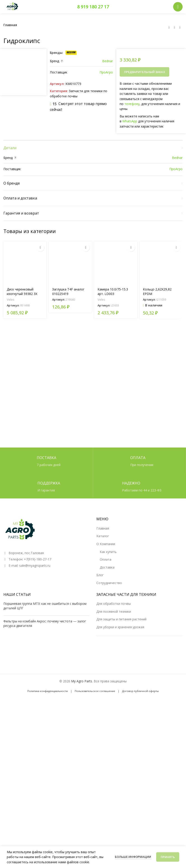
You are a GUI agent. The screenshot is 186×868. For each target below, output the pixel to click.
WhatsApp (130, 121)
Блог (100, 728)
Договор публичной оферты (140, 844)
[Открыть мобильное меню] (178, 7)
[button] (176, 508)
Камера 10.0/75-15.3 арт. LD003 (113, 552)
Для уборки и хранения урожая (120, 780)
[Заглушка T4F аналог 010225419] (70, 523)
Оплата (106, 713)
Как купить (108, 705)
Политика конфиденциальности (48, 844)
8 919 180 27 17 (93, 7)
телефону (132, 104)
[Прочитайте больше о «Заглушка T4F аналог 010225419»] (86, 508)
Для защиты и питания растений (121, 772)
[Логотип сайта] (12, 6)
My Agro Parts (82, 835)
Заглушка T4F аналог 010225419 (68, 552)
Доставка (107, 721)
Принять (168, 857)
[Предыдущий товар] (169, 27)
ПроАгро (106, 72)
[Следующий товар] (180, 27)
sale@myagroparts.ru (35, 719)
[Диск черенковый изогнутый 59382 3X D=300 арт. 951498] (25, 523)
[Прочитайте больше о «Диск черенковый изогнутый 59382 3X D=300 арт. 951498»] (40, 508)
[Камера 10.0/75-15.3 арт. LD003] (116, 523)
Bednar (108, 61)
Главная (10, 25)
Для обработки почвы (114, 757)
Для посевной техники (114, 765)
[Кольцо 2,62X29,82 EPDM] (161, 523)
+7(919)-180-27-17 (38, 713)
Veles (11, 560)
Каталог (103, 689)
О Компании (106, 697)
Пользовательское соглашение (95, 844)
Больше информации (133, 857)
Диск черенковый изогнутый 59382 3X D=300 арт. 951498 (22, 554)
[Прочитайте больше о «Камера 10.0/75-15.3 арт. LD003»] (131, 508)
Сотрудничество (109, 736)
